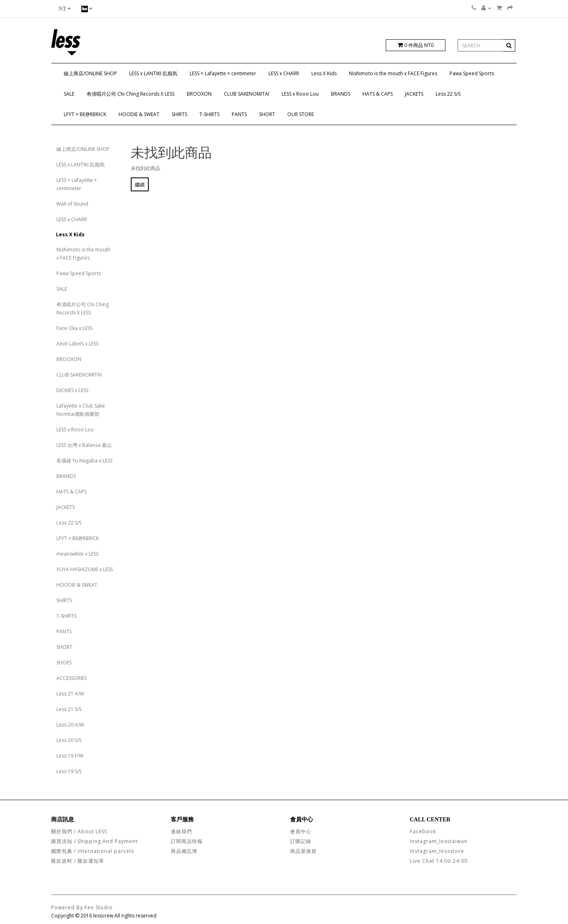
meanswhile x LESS (77, 554)
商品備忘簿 (184, 851)
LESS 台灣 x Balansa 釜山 (84, 445)
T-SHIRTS (209, 114)
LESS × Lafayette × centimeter (223, 73)
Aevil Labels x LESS (77, 344)
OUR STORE (301, 114)
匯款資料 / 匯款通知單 (78, 861)
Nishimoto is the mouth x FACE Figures (393, 73)
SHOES (64, 663)
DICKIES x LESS (72, 390)
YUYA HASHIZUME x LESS (85, 569)
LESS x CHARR (284, 73)
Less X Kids (324, 73)
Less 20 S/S (69, 740)
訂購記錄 (301, 841)
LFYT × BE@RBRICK (85, 114)
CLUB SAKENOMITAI (247, 94)
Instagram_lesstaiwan (439, 841)
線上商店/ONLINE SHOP (90, 73)
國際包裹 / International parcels (93, 851)
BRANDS (341, 94)
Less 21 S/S (69, 709)
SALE (69, 94)
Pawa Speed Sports (472, 73)
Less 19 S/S (69, 771)
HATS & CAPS (378, 94)
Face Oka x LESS (74, 328)
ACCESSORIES (72, 678)
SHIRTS (179, 114)
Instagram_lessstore (437, 851)
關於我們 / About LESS (79, 831)
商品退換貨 (303, 851)
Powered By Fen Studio (82, 907)
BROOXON (199, 94)
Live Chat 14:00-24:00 (439, 861)
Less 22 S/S (448, 94)
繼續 (140, 185)
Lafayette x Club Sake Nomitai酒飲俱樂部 (81, 410)
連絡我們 (181, 831)
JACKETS (414, 94)
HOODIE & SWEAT (139, 114)
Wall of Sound (72, 204)
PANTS (239, 114)
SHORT (267, 114)
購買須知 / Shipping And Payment (94, 841)
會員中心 (301, 831)
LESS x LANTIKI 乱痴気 (153, 73)
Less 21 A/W (70, 694)
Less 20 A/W (70, 725)
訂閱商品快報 (187, 841)
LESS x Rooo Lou (300, 94)
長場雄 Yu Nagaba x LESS (84, 461)
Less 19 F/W (70, 756)
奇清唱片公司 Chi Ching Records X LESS (131, 94)
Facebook (423, 831)
